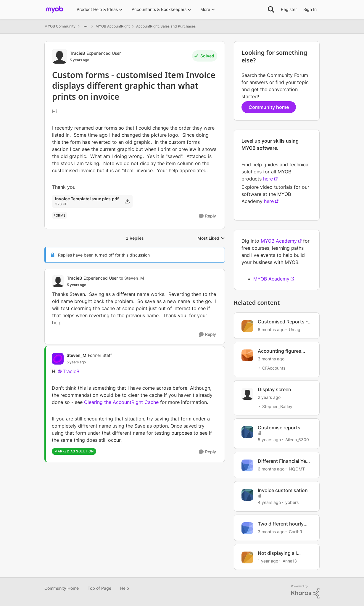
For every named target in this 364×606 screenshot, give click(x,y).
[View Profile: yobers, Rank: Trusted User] (247, 495)
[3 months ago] (271, 359)
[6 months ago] (271, 329)
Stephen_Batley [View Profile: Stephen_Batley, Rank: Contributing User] (277, 406)
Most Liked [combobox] (211, 238)
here (268, 179)
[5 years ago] (269, 440)
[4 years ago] (269, 502)
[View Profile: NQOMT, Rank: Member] (247, 465)
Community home (269, 107)
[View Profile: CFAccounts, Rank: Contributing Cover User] (247, 355)
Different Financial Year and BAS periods (284, 461)
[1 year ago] (268, 561)
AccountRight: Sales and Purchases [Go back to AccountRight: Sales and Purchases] (166, 26)
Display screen (274, 389)
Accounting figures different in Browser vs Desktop (283, 351)
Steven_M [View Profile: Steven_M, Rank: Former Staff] (76, 355)
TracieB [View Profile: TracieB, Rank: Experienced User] (77, 53)
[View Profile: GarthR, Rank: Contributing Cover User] (247, 528)
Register (289, 9)
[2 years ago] (269, 397)
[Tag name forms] (60, 215)
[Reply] (207, 216)
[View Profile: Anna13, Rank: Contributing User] (247, 557)
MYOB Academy (279, 241)
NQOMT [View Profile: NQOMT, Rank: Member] (297, 469)
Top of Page (99, 588)
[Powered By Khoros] (305, 592)
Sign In (310, 9)
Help (125, 588)
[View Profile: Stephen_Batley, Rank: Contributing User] (247, 394)
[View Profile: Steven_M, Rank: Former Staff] (58, 359)
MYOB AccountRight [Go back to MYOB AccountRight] (113, 26)
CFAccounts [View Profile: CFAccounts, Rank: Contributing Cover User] (274, 368)
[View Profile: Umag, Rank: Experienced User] (247, 326)
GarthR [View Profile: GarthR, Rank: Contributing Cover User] (295, 532)
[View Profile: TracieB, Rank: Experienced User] (59, 56)
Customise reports (279, 428)
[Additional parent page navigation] (86, 26)
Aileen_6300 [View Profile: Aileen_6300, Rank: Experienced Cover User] (297, 440)
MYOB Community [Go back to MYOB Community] (60, 26)
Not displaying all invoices (277, 553)
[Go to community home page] (55, 9)
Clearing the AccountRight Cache (121, 402)
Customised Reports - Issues (283, 322)
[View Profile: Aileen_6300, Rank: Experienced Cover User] (247, 432)
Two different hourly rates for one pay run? (283, 524)
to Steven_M (132, 278)
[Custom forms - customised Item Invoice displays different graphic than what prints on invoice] (106, 285)
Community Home (62, 588)
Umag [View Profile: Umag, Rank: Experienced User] (295, 329)
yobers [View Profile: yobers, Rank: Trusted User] (292, 502)
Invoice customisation (283, 490)
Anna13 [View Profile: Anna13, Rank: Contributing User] (290, 561)
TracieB (71, 371)
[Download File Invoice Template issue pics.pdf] (127, 201)
